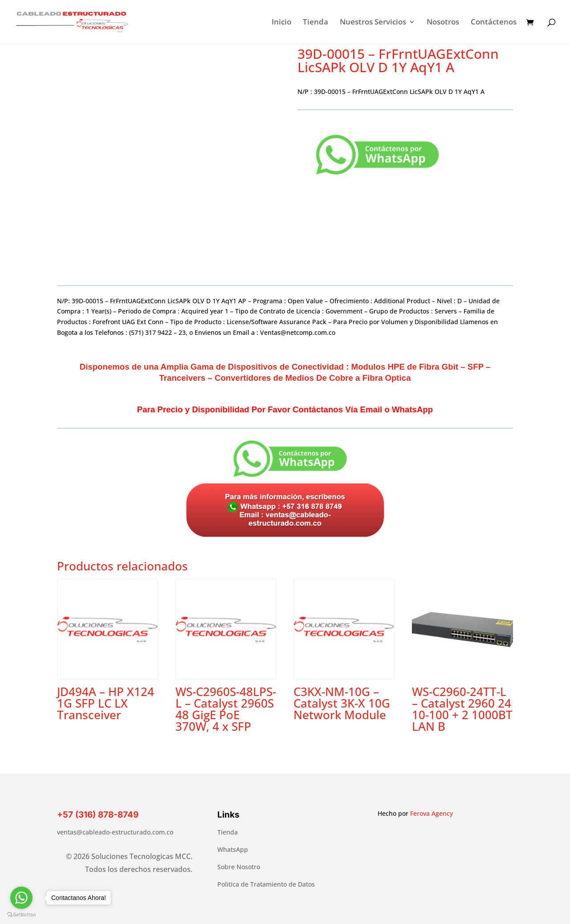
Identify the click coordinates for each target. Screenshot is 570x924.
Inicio (281, 23)
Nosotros (443, 23)
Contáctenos (494, 23)
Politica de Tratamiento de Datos (266, 884)
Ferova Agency (432, 813)
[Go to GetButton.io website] (21, 915)
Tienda (316, 23)
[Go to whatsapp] (21, 898)
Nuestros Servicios (373, 23)
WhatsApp (233, 849)
